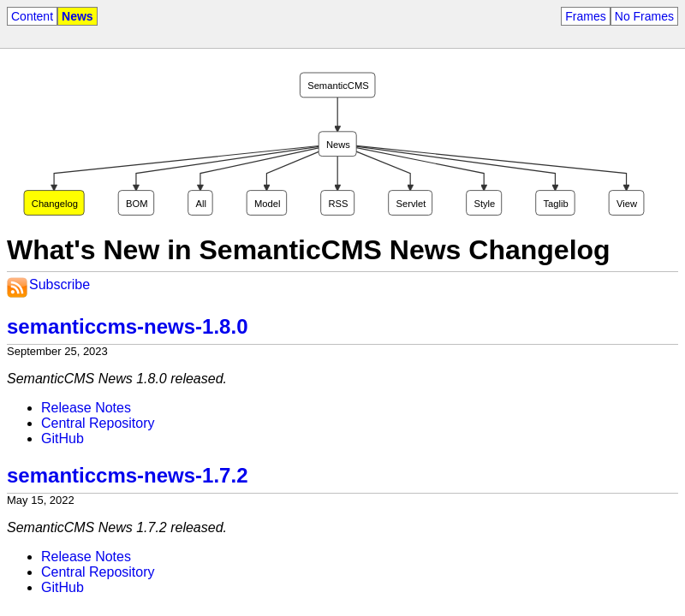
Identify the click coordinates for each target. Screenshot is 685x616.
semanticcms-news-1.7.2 (127, 475)
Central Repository (98, 423)
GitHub (63, 438)
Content (32, 16)
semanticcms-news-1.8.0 (127, 326)
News (77, 16)
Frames (585, 16)
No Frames (644, 16)
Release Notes (86, 408)
